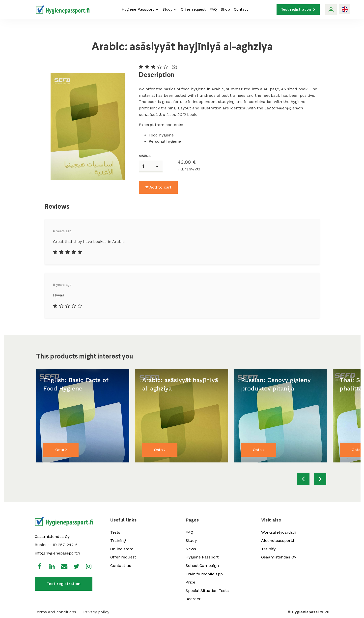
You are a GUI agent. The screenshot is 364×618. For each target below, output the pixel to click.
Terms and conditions (55, 612)
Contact (241, 9)
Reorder (193, 599)
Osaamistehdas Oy (52, 537)
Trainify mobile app (204, 574)
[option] (83, 416)
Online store (122, 549)
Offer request (193, 9)
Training (118, 540)
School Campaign (202, 566)
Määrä (145, 156)
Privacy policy (96, 612)
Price (190, 582)
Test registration (298, 9)
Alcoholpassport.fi (278, 540)
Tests (115, 532)
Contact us (121, 566)
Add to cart (158, 187)
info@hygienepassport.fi (57, 553)
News (191, 549)
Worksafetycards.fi (279, 532)
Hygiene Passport (140, 9)
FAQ (213, 9)
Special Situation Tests (207, 591)
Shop (225, 9)
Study (170, 9)
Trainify (268, 549)
